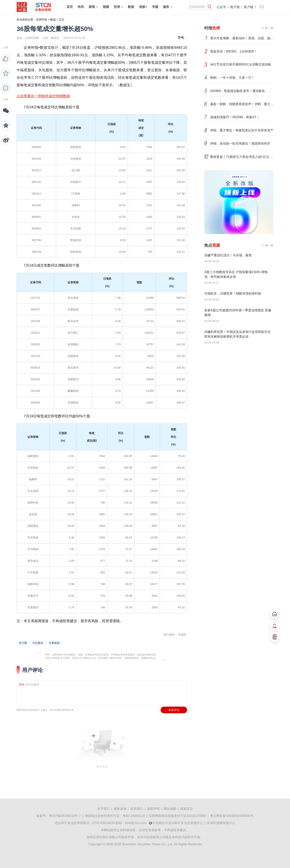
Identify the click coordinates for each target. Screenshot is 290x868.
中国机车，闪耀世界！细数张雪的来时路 (233, 294)
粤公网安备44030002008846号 (232, 816)
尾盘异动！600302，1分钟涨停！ (234, 51)
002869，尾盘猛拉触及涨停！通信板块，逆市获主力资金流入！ (242, 91)
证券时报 (41, 20)
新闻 (92, 7)
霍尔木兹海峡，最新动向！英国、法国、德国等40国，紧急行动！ (242, 38)
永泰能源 (54, 643)
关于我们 (104, 809)
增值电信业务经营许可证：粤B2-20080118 (115, 816)
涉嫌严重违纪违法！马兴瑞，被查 (228, 255)
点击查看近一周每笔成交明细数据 (43, 96)
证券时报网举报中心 (221, 823)
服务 (166, 7)
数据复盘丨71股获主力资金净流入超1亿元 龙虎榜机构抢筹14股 (242, 157)
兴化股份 (38, 643)
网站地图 (170, 809)
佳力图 (23, 643)
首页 (70, 7)
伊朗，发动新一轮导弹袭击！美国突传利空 (240, 144)
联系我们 (137, 809)
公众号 (221, 7)
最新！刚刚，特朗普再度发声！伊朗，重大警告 (242, 104)
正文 (62, 20)
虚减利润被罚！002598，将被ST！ (235, 117)
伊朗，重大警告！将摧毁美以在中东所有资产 (242, 130)
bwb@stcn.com (136, 823)
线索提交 (186, 809)
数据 (131, 7)
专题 (155, 7)
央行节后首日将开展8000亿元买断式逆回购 (241, 64)
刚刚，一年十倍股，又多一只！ (232, 78)
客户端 (249, 7)
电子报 (235, 7)
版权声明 (153, 809)
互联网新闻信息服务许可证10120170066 (177, 816)
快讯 (81, 7)
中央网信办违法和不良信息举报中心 (178, 823)
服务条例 (120, 809)
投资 (117, 7)
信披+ (143, 7)
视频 (106, 7)
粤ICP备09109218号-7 (65, 816)
